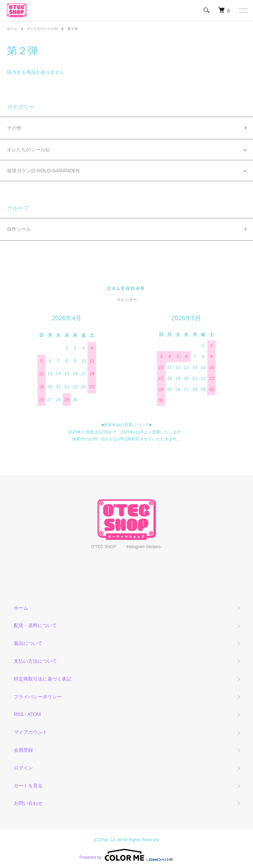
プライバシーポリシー (38, 697)
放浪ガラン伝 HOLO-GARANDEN (43, 171)
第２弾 (72, 29)
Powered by (126, 855)
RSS (19, 714)
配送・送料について (35, 625)
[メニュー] (243, 10)
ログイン (23, 768)
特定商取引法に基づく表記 (43, 679)
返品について (28, 643)
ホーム (12, 29)
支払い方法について (35, 661)
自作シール (19, 229)
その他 (14, 128)
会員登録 (23, 750)
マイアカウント (31, 732)
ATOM (34, 714)
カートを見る (28, 786)
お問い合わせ (28, 803)
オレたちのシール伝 (42, 29)
